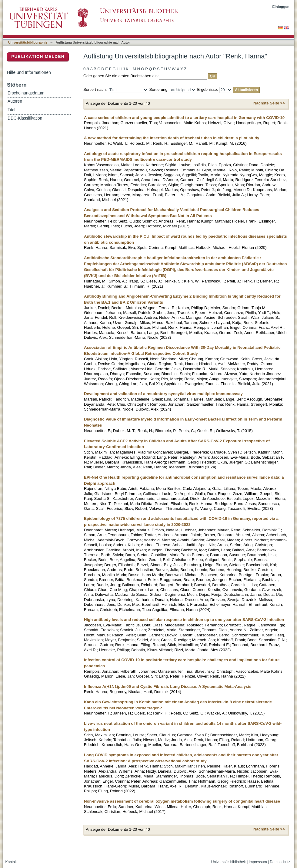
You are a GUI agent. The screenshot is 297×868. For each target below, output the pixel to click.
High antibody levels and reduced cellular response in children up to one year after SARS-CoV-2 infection (184, 620)
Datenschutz (280, 862)
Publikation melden (38, 56)
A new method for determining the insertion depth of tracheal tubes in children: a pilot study (172, 138)
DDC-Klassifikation (25, 118)
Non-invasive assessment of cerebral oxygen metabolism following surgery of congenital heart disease (182, 801)
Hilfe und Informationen (29, 72)
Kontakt (12, 862)
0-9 (86, 69)
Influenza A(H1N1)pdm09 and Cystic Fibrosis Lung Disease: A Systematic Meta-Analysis (168, 686)
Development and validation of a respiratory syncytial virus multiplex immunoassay (163, 394)
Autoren (15, 101)
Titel (11, 110)
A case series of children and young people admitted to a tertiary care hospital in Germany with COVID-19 (184, 118)
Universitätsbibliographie (28, 42)
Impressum (258, 862)
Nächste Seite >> (269, 103)
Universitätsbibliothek (229, 862)
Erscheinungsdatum (26, 93)
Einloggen (281, 7)
